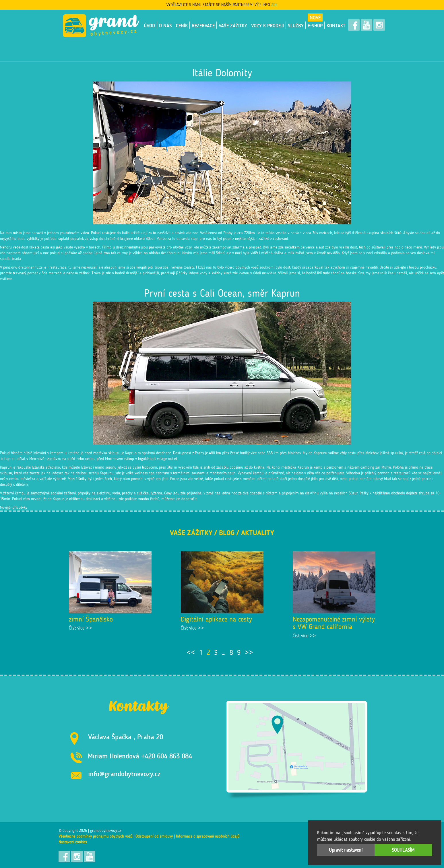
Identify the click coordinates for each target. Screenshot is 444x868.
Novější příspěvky (14, 507)
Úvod (149, 26)
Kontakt (336, 26)
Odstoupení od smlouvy (154, 836)
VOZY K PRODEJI (267, 26)
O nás (165, 26)
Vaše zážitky (233, 26)
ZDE (274, 5)
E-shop (315, 26)
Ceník (182, 26)
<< (191, 652)
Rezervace (203, 26)
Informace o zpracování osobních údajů (208, 836)
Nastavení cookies (73, 842)
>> (249, 652)
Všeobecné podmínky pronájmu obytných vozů (95, 836)
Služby (296, 26)
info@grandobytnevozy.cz (124, 774)
